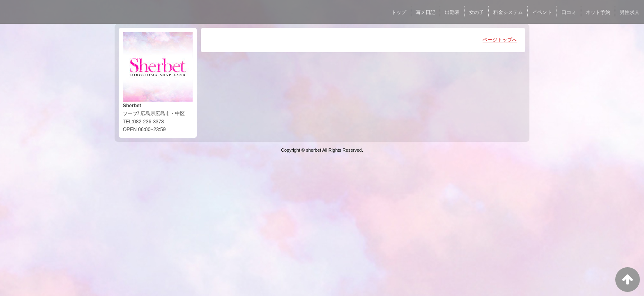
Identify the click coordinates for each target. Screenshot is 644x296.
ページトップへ (500, 40)
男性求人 (630, 12)
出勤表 (452, 12)
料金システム (508, 12)
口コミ (569, 12)
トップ (399, 12)
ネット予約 (598, 12)
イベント (542, 12)
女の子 (476, 12)
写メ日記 (425, 12)
